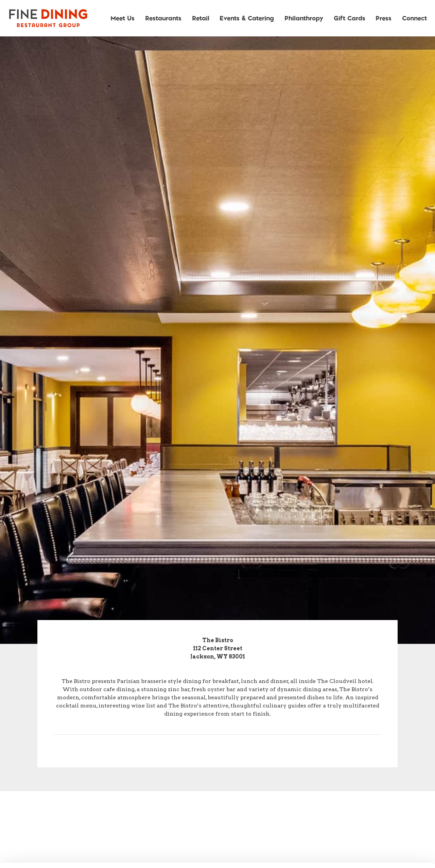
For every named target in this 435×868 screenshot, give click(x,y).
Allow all (378, 779)
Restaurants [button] (163, 18)
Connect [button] (414, 18)
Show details (357, 855)
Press (384, 18)
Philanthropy (304, 18)
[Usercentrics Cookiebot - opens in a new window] (44, 855)
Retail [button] (201, 18)
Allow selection (378, 801)
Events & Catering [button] (247, 18)
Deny (378, 823)
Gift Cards (350, 18)
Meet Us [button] (123, 18)
